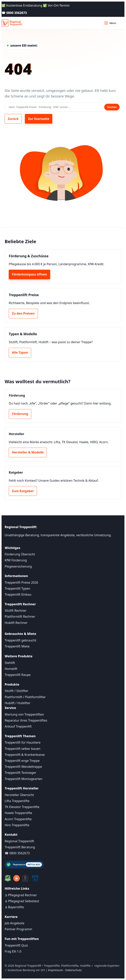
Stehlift (10, 663)
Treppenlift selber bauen (23, 749)
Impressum (56, 970)
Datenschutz (73, 970)
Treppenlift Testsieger (20, 773)
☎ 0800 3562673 (14, 13)
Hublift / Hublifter (17, 703)
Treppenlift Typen (17, 588)
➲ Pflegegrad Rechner (21, 895)
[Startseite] (12, 23)
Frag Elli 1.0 (13, 951)
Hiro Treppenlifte (17, 825)
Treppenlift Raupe (18, 675)
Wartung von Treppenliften (24, 714)
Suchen (112, 107)
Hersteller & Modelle (28, 452)
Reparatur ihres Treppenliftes (26, 720)
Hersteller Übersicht (19, 795)
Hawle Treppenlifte (18, 813)
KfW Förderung (16, 560)
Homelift (11, 669)
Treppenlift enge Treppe (22, 761)
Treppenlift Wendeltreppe (23, 767)
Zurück (13, 119)
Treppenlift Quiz (16, 945)
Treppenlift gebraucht (21, 640)
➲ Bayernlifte (14, 907)
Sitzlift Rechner (16, 611)
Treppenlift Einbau (18, 594)
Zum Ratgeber (23, 491)
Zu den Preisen (23, 313)
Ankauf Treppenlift (18, 726)
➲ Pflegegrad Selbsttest (22, 901)
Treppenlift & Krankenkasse (25, 755)
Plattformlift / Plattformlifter (25, 697)
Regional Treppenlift (19, 841)
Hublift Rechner (16, 623)
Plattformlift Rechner (20, 617)
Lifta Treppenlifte (17, 801)
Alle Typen (20, 352)
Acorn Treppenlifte (18, 819)
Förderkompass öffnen (29, 274)
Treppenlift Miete (17, 646)
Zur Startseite (39, 119)
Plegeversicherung (18, 566)
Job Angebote (14, 923)
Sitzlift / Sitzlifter (16, 691)
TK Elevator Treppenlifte (22, 807)
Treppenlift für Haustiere (23, 742)
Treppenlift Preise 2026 (21, 582)
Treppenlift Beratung (20, 847)
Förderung (20, 414)
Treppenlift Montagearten (24, 779)
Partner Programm (18, 929)
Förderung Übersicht (20, 554)
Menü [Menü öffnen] (110, 23)
